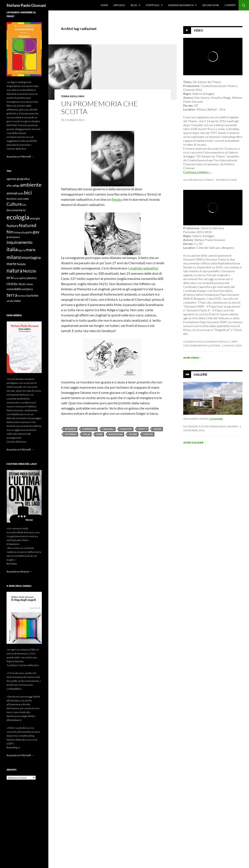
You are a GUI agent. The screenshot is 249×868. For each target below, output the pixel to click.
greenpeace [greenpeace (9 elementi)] (13, 237)
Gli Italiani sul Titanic (199, 180)
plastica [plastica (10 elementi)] (32, 278)
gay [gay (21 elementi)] (36, 232)
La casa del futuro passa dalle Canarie (210, 426)
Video (198, 30)
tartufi (148, 434)
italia (86, 434)
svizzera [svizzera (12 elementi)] (27, 289)
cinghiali (108, 429)
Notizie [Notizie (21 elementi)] (30, 271)
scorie (133, 434)
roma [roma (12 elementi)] (29, 284)
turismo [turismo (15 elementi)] (32, 295)
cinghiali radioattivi (144, 268)
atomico (70, 429)
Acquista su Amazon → (20, 571)
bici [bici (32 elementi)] (28, 192)
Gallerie (201, 374)
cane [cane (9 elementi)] (19, 199)
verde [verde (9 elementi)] (10, 301)
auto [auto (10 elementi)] (21, 193)
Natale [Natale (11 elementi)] (21, 264)
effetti (143, 429)
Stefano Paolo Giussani (26, 5)
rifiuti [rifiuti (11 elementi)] (21, 284)
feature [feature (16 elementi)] (13, 226)
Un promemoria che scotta (99, 108)
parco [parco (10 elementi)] (23, 278)
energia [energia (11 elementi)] (35, 218)
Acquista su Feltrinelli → (20, 156)
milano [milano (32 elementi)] (14, 257)
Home (104, 5)
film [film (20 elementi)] (10, 232)
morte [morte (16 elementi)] (11, 264)
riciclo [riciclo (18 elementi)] (12, 284)
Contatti (230, 5)
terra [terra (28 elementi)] (12, 295)
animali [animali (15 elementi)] (12, 193)
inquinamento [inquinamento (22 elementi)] (19, 242)
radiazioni (116, 434)
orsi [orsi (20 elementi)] (10, 277)
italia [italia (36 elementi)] (12, 249)
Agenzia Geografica (181, 5)
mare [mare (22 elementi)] (30, 249)
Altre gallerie (195, 442)
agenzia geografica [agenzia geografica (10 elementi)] (18, 179)
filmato (117, 199)
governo (71, 434)
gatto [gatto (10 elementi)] (29, 232)
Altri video (193, 358)
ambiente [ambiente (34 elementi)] (31, 185)
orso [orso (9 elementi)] (17, 278)
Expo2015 (119, 5)
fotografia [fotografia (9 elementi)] (20, 232)
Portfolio (153, 5)
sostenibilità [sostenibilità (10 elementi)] (14, 289)
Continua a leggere (197, 172)
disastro (126, 429)
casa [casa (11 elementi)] (26, 199)
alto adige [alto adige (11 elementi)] (13, 186)
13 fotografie (216, 419)
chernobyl (89, 429)
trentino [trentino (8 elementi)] (22, 296)
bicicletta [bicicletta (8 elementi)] (11, 199)
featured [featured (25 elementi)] (28, 225)
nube (99, 434)
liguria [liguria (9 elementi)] (22, 250)
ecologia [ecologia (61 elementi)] (18, 217)
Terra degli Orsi (73, 96)
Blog (134, 5)
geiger (157, 429)
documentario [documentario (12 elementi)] (16, 210)
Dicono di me (211, 5)
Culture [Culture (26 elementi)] (14, 204)
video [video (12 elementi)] (17, 301)
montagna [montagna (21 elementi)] (31, 257)
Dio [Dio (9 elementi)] (24, 205)
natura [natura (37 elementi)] (14, 270)
